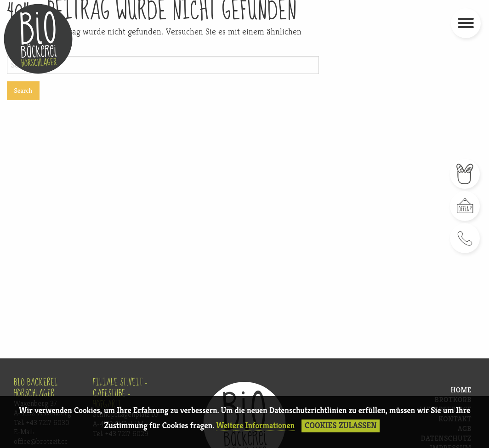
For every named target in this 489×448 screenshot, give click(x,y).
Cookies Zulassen (341, 425)
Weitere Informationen (255, 425)
